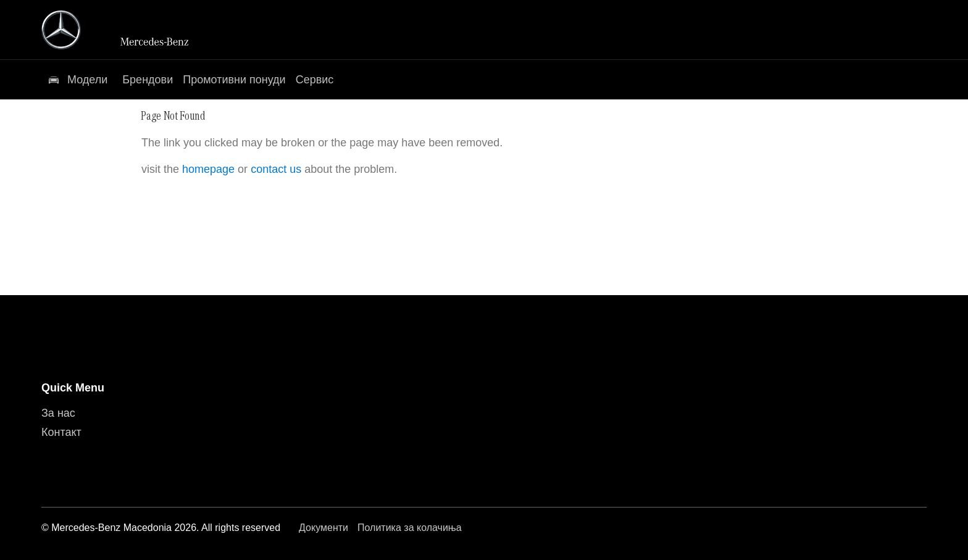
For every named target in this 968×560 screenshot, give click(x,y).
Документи (323, 528)
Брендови (148, 80)
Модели (87, 80)
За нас (58, 413)
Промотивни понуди (234, 80)
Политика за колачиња (410, 528)
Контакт (61, 432)
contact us (276, 169)
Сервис (315, 80)
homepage (208, 169)
